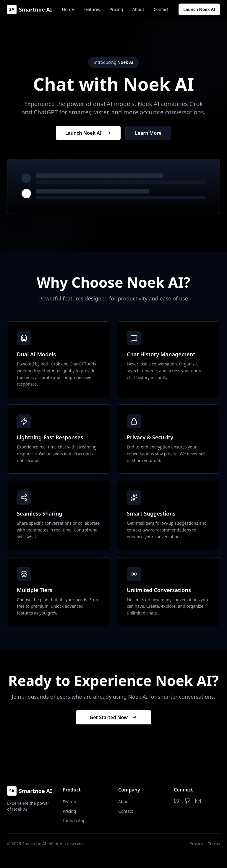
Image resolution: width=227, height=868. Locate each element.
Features (92, 9)
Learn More (148, 133)
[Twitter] (177, 801)
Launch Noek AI (199, 9)
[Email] (198, 801)
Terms (214, 844)
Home (68, 9)
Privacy (196, 844)
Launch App (74, 821)
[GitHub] (187, 801)
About (138, 9)
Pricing (116, 9)
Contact (161, 9)
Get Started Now (114, 717)
